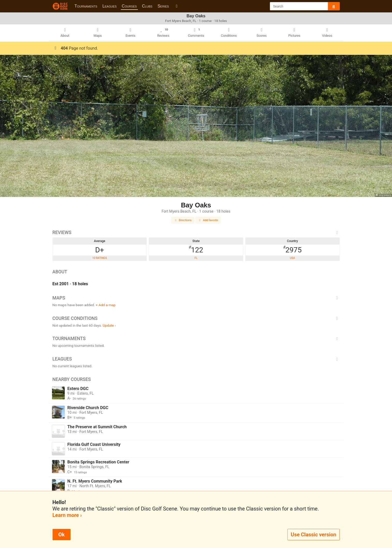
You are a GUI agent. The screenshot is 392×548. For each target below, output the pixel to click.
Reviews (196, 232)
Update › (109, 325)
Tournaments (86, 6)
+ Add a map (106, 305)
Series (163, 6)
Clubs (147, 6)
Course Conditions (196, 318)
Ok (62, 535)
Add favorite (208, 220)
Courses (129, 6)
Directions (183, 220)
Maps (196, 298)
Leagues (110, 6)
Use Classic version (314, 535)
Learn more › (67, 515)
